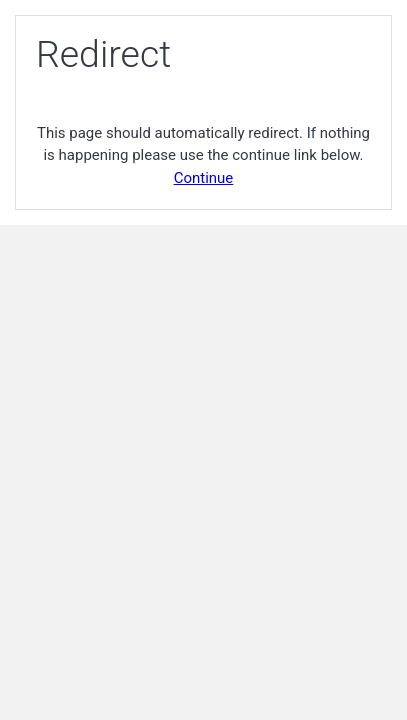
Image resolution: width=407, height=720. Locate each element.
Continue (204, 178)
